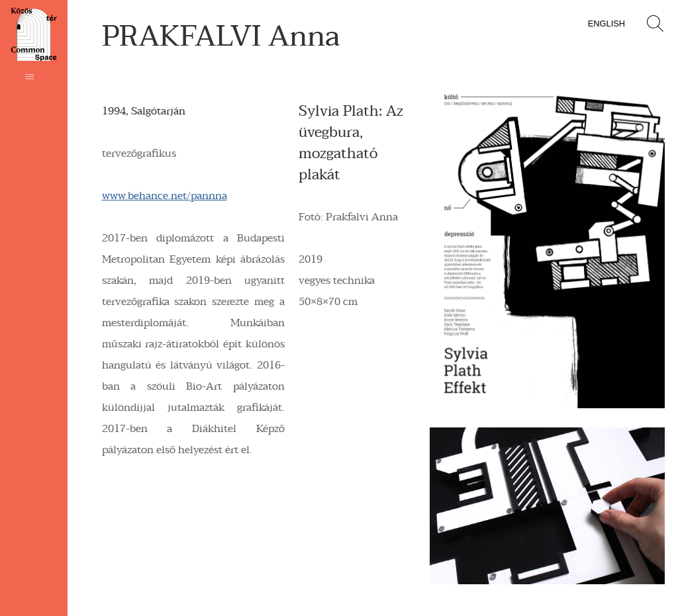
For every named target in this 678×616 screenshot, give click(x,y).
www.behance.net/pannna (165, 196)
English (606, 23)
